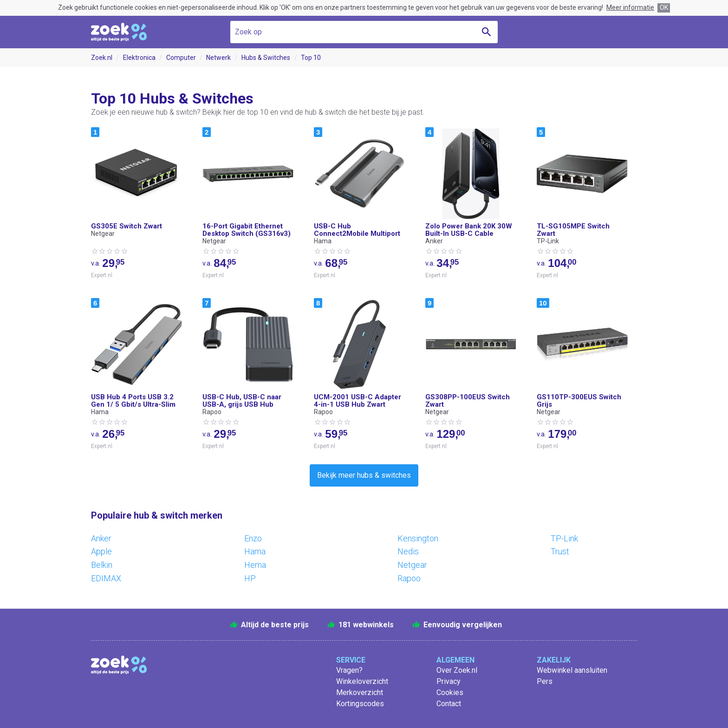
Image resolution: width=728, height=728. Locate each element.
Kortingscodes (360, 704)
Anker (101, 538)
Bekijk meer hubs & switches (364, 475)
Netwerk (218, 58)
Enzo (253, 538)
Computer (181, 58)
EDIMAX (106, 578)
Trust (560, 551)
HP (250, 578)
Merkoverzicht (360, 692)
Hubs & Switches (266, 58)
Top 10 (311, 58)
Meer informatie (630, 7)
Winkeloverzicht (362, 681)
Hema (255, 565)
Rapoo (409, 578)
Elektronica (139, 58)
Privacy (448, 681)
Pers (545, 681)
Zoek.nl (102, 58)
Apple (101, 551)
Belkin (102, 565)
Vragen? (349, 670)
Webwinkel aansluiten (572, 670)
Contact (449, 704)
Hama (255, 551)
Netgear (412, 565)
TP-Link (564, 538)
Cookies (450, 692)
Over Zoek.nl (457, 670)
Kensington (418, 538)
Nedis (408, 551)
